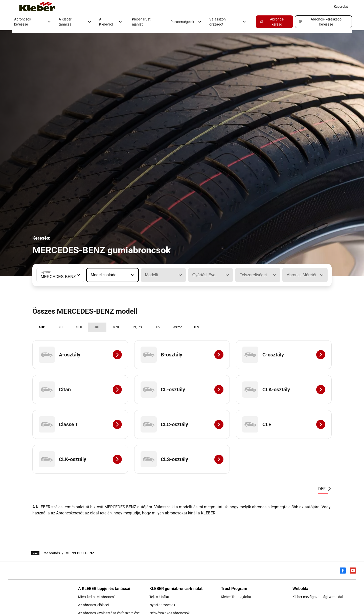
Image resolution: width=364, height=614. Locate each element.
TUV (157, 327)
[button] (78, 275)
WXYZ (177, 327)
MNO (117, 327)
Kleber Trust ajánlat (141, 22)
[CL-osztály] (182, 390)
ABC (42, 327)
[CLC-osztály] (182, 424)
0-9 (197, 327)
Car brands (51, 553)
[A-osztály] (80, 355)
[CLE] (284, 424)
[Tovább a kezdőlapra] (37, 7)
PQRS (137, 327)
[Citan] (80, 390)
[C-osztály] (284, 355)
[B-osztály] (182, 355)
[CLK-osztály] (80, 459)
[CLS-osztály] (182, 459)
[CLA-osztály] (284, 390)
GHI (79, 327)
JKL (97, 327)
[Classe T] (80, 424)
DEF (61, 327)
